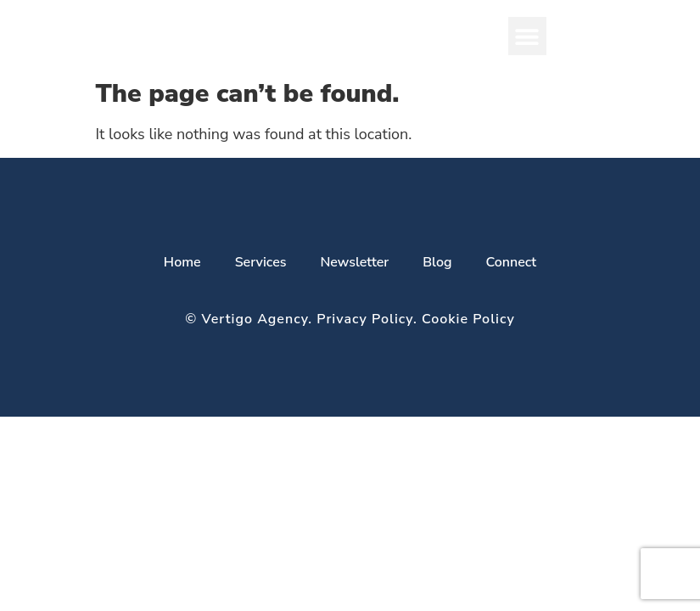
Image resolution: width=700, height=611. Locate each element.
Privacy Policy (365, 319)
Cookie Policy (468, 319)
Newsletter (354, 262)
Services (261, 262)
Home (182, 262)
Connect (511, 262)
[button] (527, 36)
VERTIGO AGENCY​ (245, 36)
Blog (437, 262)
